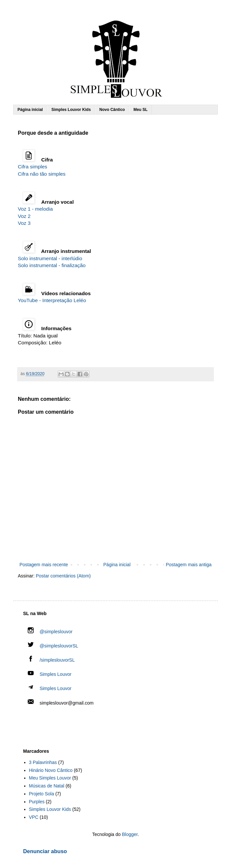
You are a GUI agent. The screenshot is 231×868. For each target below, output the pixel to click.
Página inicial (30, 110)
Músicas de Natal (47, 786)
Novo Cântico (112, 110)
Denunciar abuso (45, 851)
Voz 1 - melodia (35, 209)
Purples (37, 802)
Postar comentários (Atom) (63, 576)
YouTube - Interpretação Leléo (52, 300)
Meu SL (140, 110)
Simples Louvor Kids (71, 110)
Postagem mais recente (44, 565)
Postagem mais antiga (189, 565)
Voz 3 (24, 223)
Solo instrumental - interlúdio (50, 258)
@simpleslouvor (50, 632)
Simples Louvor (56, 674)
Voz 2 (24, 216)
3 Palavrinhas (43, 762)
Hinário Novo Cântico (51, 770)
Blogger (130, 834)
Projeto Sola (42, 794)
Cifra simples (33, 167)
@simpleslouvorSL (53, 646)
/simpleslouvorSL (51, 660)
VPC (34, 817)
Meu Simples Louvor (50, 778)
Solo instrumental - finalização (52, 265)
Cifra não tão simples (42, 174)
